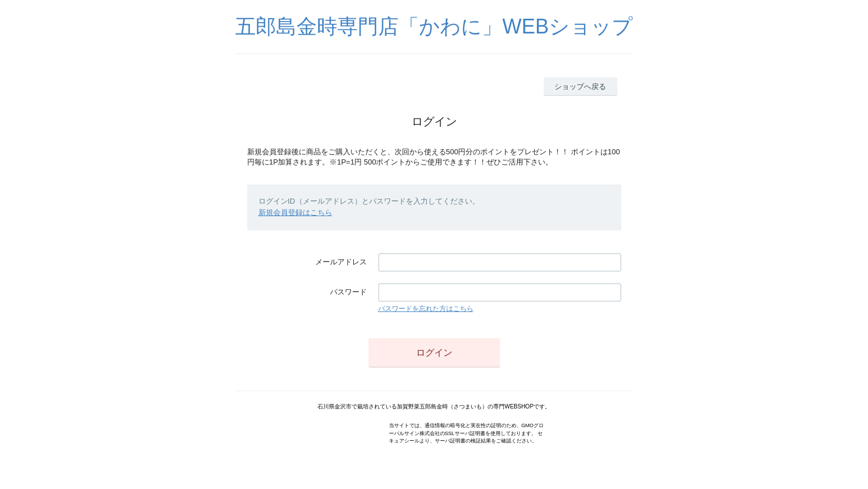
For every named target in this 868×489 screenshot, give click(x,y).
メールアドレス (341, 262)
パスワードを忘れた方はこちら (426, 309)
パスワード (348, 292)
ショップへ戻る (580, 87)
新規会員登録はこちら (295, 212)
